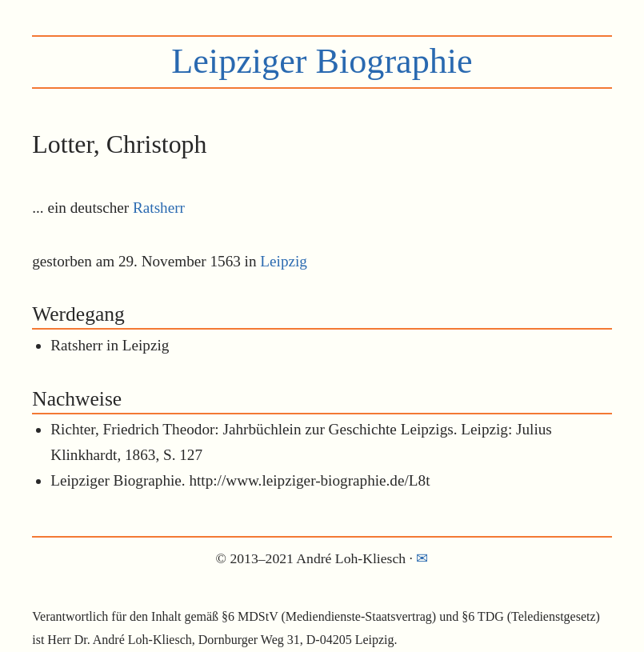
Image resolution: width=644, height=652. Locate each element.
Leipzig (284, 261)
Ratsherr (159, 208)
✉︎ (422, 558)
